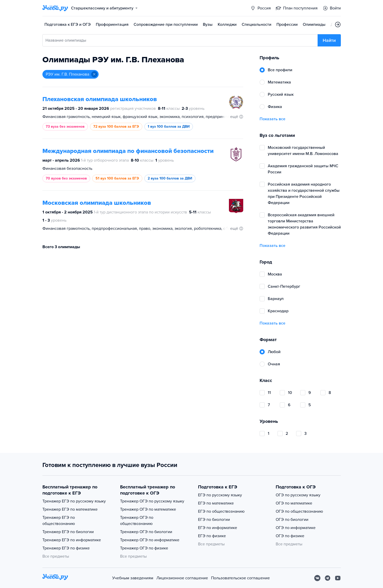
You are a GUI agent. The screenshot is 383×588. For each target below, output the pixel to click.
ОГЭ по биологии (292, 520)
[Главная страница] (55, 8)
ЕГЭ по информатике (218, 528)
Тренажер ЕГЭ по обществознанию (59, 521)
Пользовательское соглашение (240, 578)
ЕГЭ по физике (212, 536)
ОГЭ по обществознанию (299, 511)
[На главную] (55, 578)
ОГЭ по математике (294, 503)
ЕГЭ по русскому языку (220, 495)
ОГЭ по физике (290, 536)
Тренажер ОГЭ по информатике (150, 540)
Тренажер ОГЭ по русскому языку (152, 501)
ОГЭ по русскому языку (298, 495)
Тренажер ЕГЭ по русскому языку (74, 501)
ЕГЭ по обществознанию (221, 511)
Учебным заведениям (133, 578)
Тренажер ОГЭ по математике (148, 509)
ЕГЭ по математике (216, 503)
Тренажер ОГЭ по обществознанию (137, 521)
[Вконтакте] (317, 578)
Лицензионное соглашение (182, 578)
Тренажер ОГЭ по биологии (146, 532)
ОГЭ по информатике (296, 528)
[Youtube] (338, 578)
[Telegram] (328, 578)
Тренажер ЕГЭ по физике (66, 548)
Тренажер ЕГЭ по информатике (72, 540)
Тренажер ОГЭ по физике (144, 548)
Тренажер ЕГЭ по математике (70, 509)
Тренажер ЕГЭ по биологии (68, 532)
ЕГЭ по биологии (214, 520)
